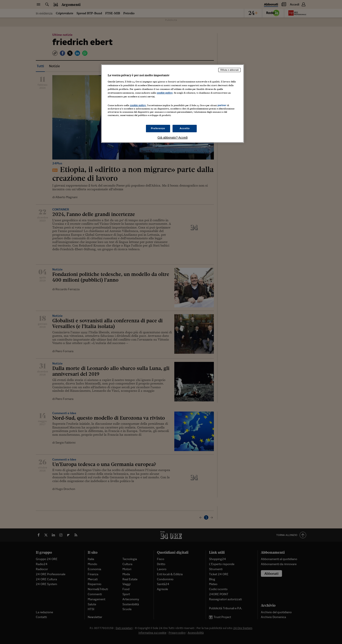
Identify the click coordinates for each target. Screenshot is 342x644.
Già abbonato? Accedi (173, 138)
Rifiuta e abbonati (229, 70)
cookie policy (165, 93)
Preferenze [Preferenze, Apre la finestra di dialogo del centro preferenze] (158, 128)
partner (222, 105)
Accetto (185, 128)
